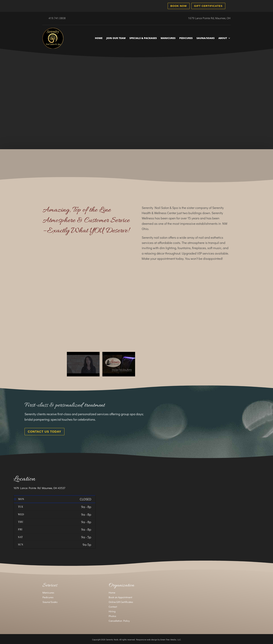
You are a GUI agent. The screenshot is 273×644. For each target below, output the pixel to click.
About (223, 38)
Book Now (179, 6)
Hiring (112, 610)
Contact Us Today (42, 431)
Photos (112, 615)
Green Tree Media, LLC (171, 639)
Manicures (168, 38)
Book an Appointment (120, 596)
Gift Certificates (208, 6)
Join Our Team (116, 38)
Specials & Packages (143, 38)
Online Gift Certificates (121, 601)
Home (99, 38)
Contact (113, 606)
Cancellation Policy (119, 620)
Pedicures (186, 38)
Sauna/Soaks (205, 38)
